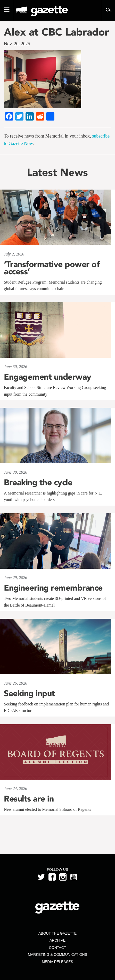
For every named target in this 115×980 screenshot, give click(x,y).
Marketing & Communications (58, 955)
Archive (58, 940)
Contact (58, 948)
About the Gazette (58, 933)
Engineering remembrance (53, 588)
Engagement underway (48, 377)
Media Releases (57, 962)
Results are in (29, 799)
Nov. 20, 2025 (17, 44)
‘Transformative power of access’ (52, 268)
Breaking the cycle (38, 482)
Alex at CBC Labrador (56, 32)
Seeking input (29, 693)
